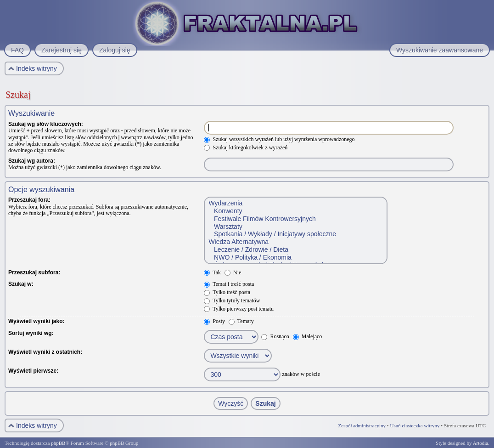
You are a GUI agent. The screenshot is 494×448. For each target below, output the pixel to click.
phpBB (58, 443)
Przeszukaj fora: (29, 200)
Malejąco (308, 336)
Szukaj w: (21, 284)
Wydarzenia (295, 203)
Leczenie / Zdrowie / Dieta (295, 250)
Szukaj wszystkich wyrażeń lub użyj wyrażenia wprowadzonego (279, 139)
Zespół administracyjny (362, 425)
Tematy (241, 321)
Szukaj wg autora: (32, 161)
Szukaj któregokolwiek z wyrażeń (246, 147)
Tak (212, 272)
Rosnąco (275, 336)
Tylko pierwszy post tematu (239, 309)
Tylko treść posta (227, 292)
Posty (214, 321)
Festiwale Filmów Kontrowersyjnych (295, 219)
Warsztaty (295, 227)
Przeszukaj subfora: (34, 272)
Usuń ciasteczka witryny (415, 425)
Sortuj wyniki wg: (31, 333)
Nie (233, 272)
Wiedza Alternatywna (295, 242)
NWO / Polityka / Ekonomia (295, 258)
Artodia (481, 443)
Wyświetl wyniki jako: (36, 321)
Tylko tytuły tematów (232, 301)
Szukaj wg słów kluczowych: (46, 124)
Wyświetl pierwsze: (33, 371)
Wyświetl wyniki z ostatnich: (45, 352)
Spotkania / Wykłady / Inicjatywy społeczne (295, 234)
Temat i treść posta (229, 284)
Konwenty (295, 211)
